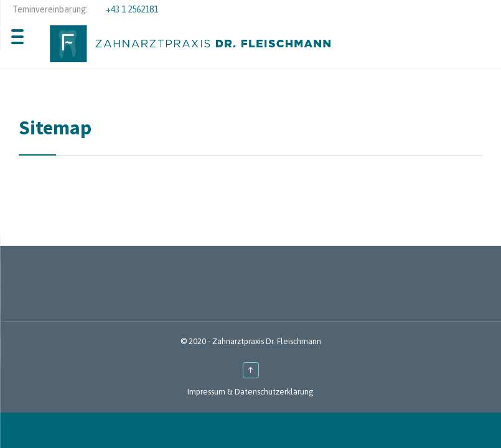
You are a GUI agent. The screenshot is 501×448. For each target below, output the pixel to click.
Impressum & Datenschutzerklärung (250, 392)
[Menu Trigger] (17, 36)
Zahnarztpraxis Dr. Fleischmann (267, 341)
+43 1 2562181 (132, 9)
